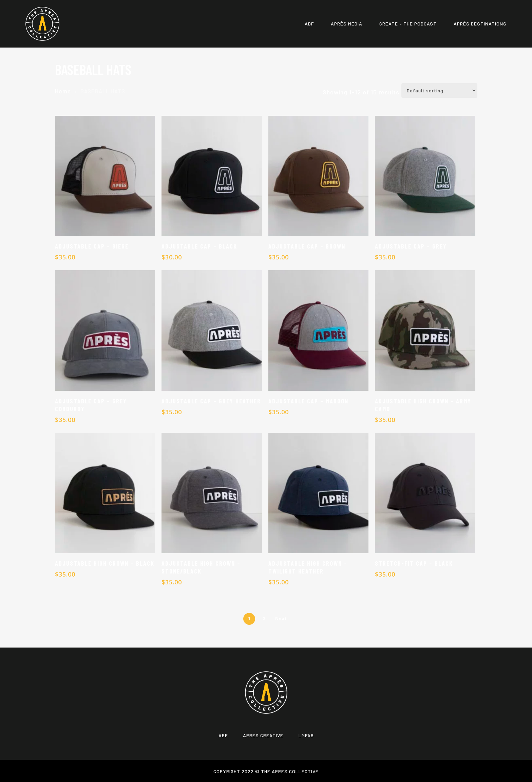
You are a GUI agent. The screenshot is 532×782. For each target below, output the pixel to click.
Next (281, 619)
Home (63, 91)
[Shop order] (439, 90)
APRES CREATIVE (263, 735)
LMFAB (306, 735)
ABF (223, 735)
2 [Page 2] (264, 619)
